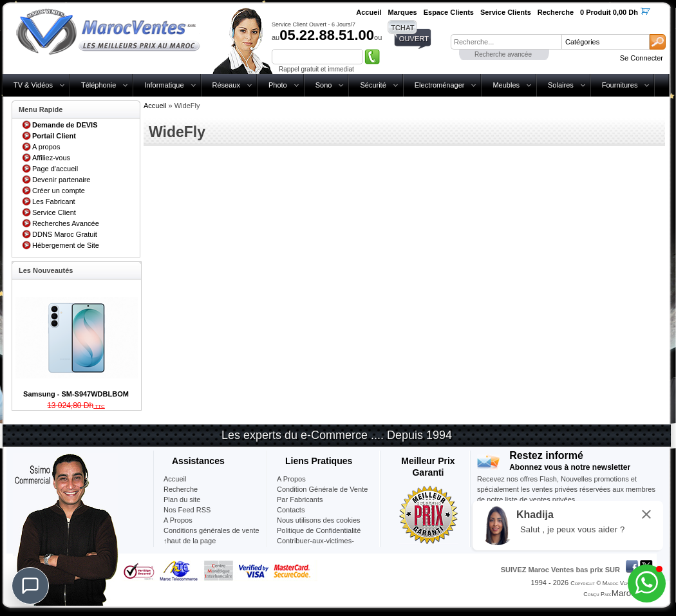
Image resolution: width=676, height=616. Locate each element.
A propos (46, 147)
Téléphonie (99, 85)
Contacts (291, 510)
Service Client (54, 212)
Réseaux (226, 85)
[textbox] (506, 42)
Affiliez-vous (51, 158)
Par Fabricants (300, 499)
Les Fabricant (54, 201)
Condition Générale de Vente (322, 489)
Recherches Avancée (66, 223)
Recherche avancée (503, 54)
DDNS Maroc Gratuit (65, 234)
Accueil (155, 106)
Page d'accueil (55, 169)
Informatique (164, 85)
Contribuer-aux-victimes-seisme (315, 546)
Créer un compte (59, 191)
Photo (278, 85)
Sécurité (373, 85)
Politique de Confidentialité (319, 530)
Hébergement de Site (66, 245)
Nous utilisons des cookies (319, 520)
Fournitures (620, 85)
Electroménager (440, 85)
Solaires (561, 85)
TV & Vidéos (33, 85)
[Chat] (30, 586)
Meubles (506, 85)
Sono (324, 85)
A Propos (291, 479)
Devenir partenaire (61, 180)
